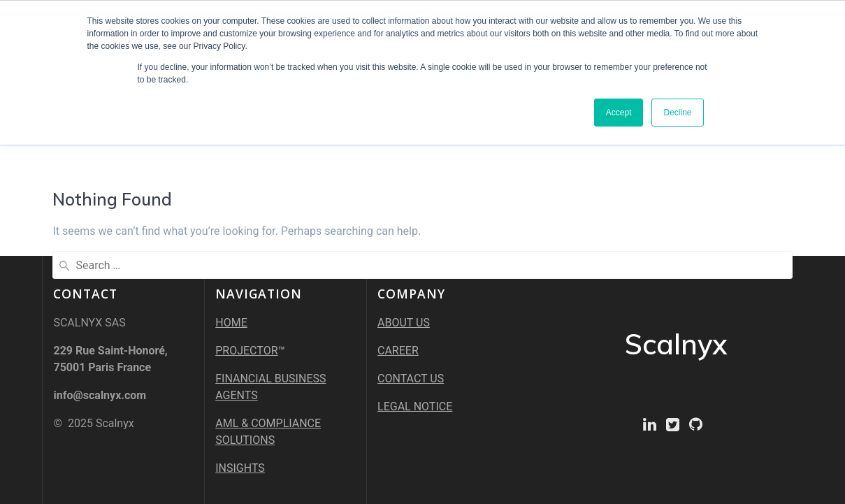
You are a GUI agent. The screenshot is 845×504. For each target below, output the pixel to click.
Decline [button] (677, 113)
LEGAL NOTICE (415, 406)
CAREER (398, 351)
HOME (231, 323)
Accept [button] (619, 113)
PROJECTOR (246, 351)
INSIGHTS (240, 468)
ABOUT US (404, 323)
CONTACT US (411, 379)
